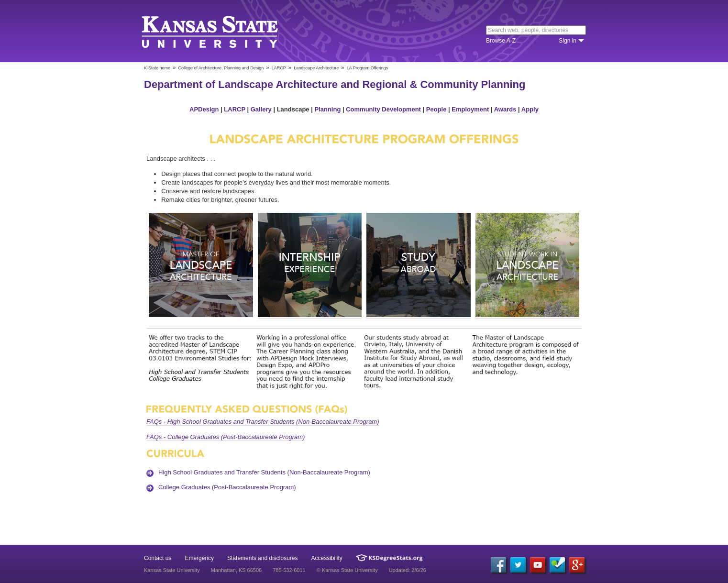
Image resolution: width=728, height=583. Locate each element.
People (437, 109)
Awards (506, 109)
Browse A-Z (501, 41)
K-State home (157, 68)
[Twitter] (518, 565)
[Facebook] (498, 565)
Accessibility (327, 558)
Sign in (568, 41)
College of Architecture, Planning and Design (221, 68)
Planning (328, 109)
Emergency (199, 558)
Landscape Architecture (316, 68)
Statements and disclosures (262, 558)
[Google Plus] (577, 565)
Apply (530, 109)
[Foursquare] (557, 565)
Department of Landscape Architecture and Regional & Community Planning (335, 84)
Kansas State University (222, 31)
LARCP (279, 68)
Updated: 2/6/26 (408, 570)
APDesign (205, 109)
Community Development (383, 109)
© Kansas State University (347, 570)
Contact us (158, 558)
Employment (471, 109)
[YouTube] (538, 565)
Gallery (261, 109)
